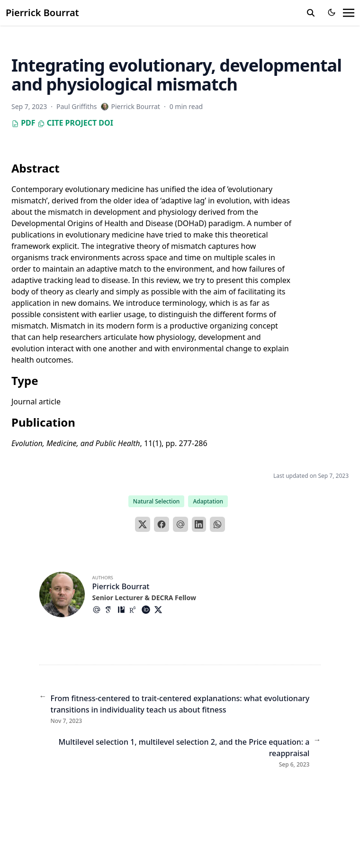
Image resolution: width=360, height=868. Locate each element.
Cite (50, 123)
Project (81, 123)
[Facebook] (162, 524)
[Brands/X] (160, 610)
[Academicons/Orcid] (148, 610)
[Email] (180, 524)
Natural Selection (157, 501)
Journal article (36, 402)
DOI (106, 123)
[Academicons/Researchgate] (135, 610)
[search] (311, 13)
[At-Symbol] (99, 610)
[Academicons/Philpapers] (123, 610)
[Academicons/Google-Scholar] (111, 610)
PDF (23, 123)
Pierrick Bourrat (42, 13)
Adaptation (208, 501)
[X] (143, 524)
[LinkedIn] (199, 524)
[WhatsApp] (217, 524)
